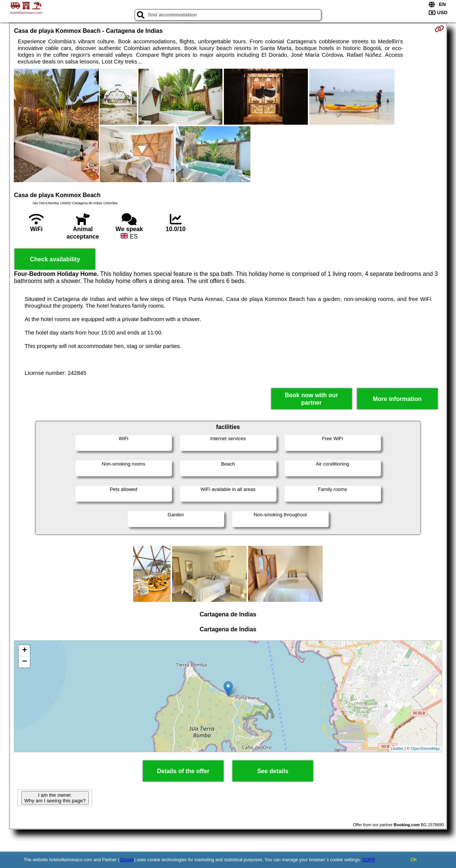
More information (397, 399)
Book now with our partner (311, 399)
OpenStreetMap (425, 749)
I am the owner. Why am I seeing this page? (55, 798)
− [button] (24, 662)
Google (127, 860)
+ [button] (24, 651)
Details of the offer (183, 771)
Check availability (55, 259)
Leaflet (397, 749)
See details (273, 771)
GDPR (369, 860)
